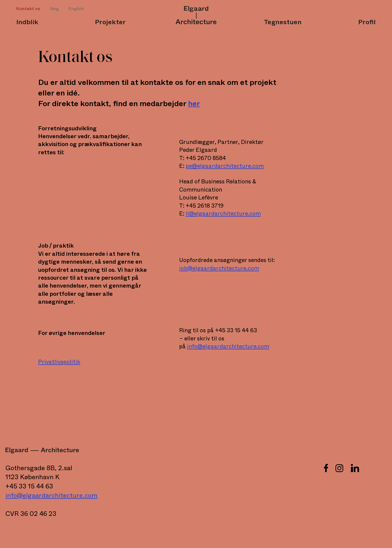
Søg (54, 9)
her (194, 104)
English (76, 9)
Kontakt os (28, 9)
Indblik (27, 22)
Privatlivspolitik (59, 362)
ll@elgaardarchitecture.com (223, 214)
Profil (367, 22)
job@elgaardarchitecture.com (219, 268)
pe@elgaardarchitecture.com (225, 166)
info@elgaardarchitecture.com (228, 347)
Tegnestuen (283, 22)
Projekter (110, 22)
